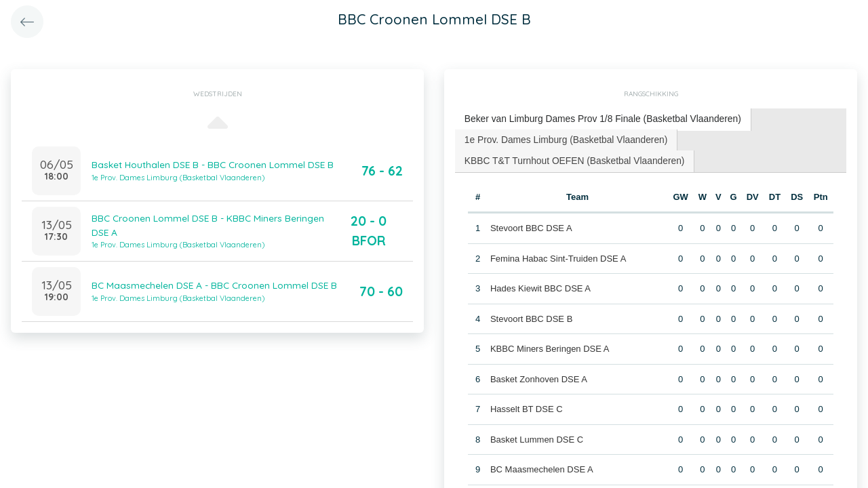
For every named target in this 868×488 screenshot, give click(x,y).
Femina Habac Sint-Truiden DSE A (557, 255)
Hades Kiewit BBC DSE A (540, 284)
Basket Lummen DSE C (536, 435)
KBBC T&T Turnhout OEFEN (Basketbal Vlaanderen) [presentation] (568, 158)
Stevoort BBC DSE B (531, 315)
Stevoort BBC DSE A (531, 224)
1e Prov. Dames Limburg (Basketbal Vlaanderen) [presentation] (559, 137)
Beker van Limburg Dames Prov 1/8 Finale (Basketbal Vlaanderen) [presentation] (594, 118)
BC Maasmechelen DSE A (541, 465)
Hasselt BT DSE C (526, 405)
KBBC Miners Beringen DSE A (549, 345)
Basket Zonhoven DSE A (538, 375)
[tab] (594, 119)
